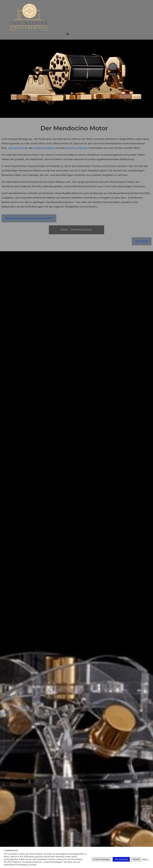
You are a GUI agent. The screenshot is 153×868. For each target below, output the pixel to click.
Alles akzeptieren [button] (121, 859)
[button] (68, 34)
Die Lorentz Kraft (18, 148)
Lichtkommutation (44, 148)
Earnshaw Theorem (77, 148)
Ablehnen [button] (136, 859)
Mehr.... (146, 859)
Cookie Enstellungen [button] (101, 859)
